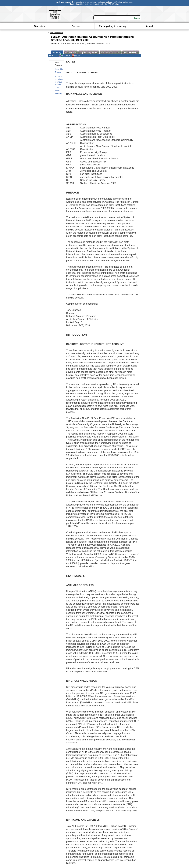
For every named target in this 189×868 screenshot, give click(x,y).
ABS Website (113, 4)
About (149, 26)
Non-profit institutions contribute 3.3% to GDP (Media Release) (59, 85)
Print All (76, 55)
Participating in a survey (113, 26)
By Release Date (56, 32)
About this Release (59, 71)
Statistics (39, 26)
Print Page (65, 55)
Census (76, 26)
